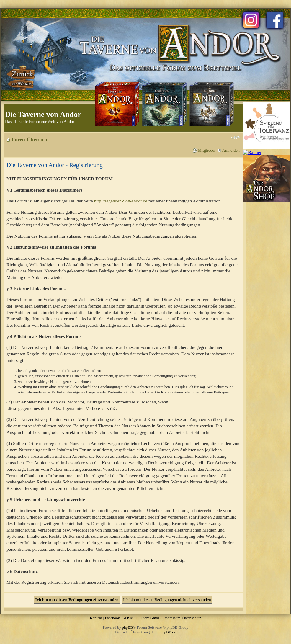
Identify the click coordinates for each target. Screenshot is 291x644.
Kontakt (96, 618)
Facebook (112, 618)
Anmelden (231, 150)
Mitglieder (207, 150)
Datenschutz (192, 618)
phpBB (127, 627)
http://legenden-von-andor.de (121, 201)
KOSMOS (130, 618)
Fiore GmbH (151, 618)
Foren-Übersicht (30, 140)
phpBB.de (168, 632)
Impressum (172, 618)
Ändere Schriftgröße (235, 138)
